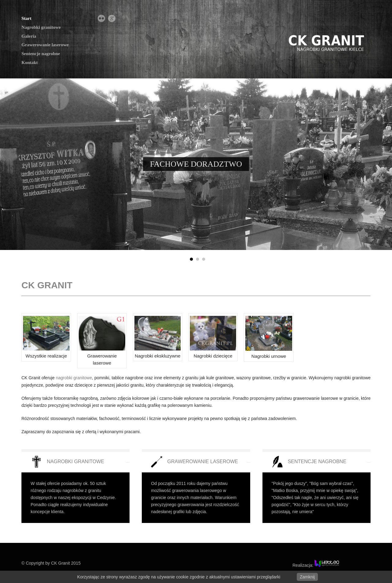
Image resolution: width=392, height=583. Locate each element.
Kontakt (30, 62)
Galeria (29, 36)
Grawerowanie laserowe (45, 45)
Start (26, 18)
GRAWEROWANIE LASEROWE (203, 462)
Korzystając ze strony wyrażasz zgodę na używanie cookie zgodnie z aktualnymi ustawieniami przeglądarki (179, 577)
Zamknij (307, 577)
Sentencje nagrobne (41, 54)
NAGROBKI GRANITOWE (75, 462)
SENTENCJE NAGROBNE (317, 462)
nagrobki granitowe (74, 378)
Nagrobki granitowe (41, 27)
